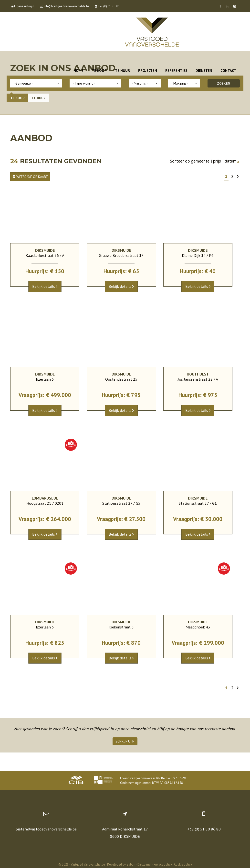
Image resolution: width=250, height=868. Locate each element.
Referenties (176, 71)
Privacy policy (163, 864)
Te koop (99, 71)
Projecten (148, 71)
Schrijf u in (125, 741)
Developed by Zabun (121, 864)
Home (78, 71)
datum (232, 161)
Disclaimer (145, 864)
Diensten (204, 71)
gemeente (200, 161)
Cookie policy (183, 864)
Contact (228, 71)
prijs (217, 161)
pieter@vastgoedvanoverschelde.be (46, 829)
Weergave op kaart (30, 177)
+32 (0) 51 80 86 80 (204, 829)
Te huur (122, 71)
